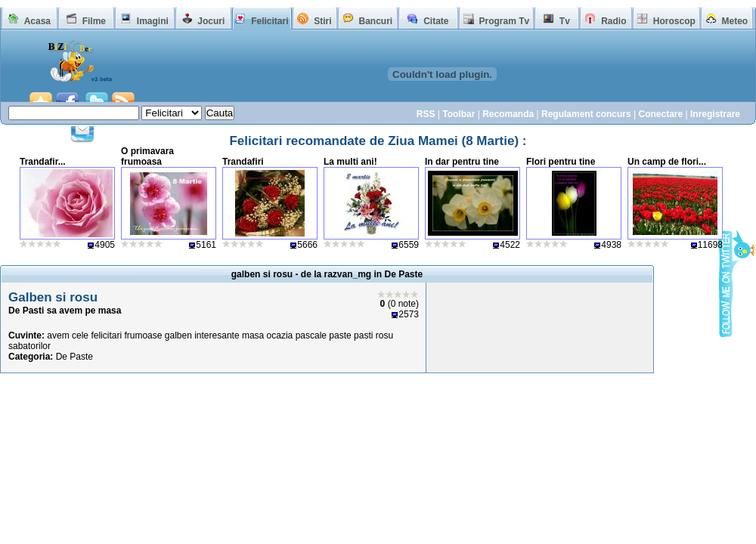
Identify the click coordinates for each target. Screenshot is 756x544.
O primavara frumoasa (147, 156)
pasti (363, 335)
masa (253, 335)
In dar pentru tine (462, 162)
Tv (565, 21)
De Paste (74, 357)
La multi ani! (350, 162)
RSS (426, 114)
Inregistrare (715, 114)
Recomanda (508, 114)
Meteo (735, 21)
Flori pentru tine (561, 162)
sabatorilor (29, 346)
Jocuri (211, 21)
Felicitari (270, 21)
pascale (311, 335)
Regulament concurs (586, 114)
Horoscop (674, 21)
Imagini (153, 21)
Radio (613, 21)
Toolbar (459, 114)
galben (178, 335)
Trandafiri (243, 162)
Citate (436, 21)
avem (58, 335)
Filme (94, 21)
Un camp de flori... (667, 162)
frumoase (143, 335)
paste (340, 335)
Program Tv (504, 21)
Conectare (660, 114)
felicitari (106, 335)
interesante (217, 335)
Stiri (322, 21)
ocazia (280, 335)
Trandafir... (43, 162)
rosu (384, 335)
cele (80, 335)
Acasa (37, 21)
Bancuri (375, 21)
